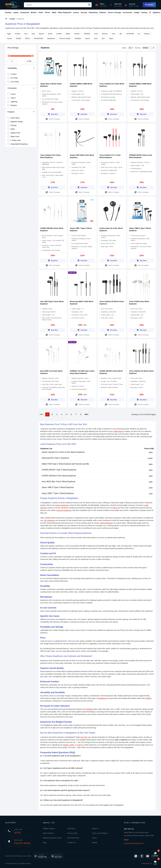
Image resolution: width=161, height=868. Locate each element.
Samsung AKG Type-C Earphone (55, 458)
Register (131, 6)
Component (25, 12)
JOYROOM (130, 34)
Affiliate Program (49, 829)
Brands (95, 843)
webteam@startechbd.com (134, 843)
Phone (47, 12)
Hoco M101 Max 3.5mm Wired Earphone (59, 482)
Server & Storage (114, 12)
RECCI (28, 38)
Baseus (41, 34)
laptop (72, 745)
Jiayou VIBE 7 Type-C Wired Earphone (58, 493)
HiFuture (105, 34)
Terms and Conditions (100, 833)
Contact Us (71, 843)
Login (137, 6)
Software (103, 12)
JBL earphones (50, 520)
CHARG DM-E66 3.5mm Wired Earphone (59, 476)
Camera (76, 12)
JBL (121, 34)
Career (95, 838)
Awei (33, 34)
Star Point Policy (73, 838)
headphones (103, 698)
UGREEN (78, 38)
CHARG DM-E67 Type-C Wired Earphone (59, 470)
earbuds (149, 698)
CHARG (59, 34)
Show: (124, 48)
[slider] (9, 56)
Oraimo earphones (62, 505)
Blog (45, 843)
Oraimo (10, 38)
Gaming (144, 12)
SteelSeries (51, 38)
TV (150, 12)
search (89, 5)
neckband (89, 709)
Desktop (8, 12)
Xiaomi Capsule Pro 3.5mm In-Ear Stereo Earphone (63, 452)
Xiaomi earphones (106, 523)
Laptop (16, 12)
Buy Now (53, 114)
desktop (66, 745)
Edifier (68, 34)
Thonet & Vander (65, 38)
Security (84, 12)
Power (41, 12)
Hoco (114, 34)
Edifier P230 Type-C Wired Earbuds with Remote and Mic (65, 464)
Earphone (45, 48)
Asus (26, 34)
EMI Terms (71, 829)
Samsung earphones (64, 510)
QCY (103, 38)
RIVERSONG (39, 38)
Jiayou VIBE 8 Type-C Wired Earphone (58, 487)
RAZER (19, 38)
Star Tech (84, 737)
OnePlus (147, 34)
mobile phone (118, 431)
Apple (9, 34)
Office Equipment (65, 12)
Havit (96, 34)
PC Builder (149, 5)
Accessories (127, 12)
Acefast (17, 34)
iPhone (115, 508)
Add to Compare (53, 119)
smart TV (80, 745)
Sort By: (138, 48)
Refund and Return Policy (52, 838)
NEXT (87, 414)
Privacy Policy (73, 833)
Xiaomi (87, 38)
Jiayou (111, 38)
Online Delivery (48, 833)
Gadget (137, 12)
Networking (93, 12)
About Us (95, 829)
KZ (139, 34)
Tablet (54, 12)
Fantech (77, 34)
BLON (50, 34)
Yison (96, 38)
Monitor (34, 12)
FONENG (87, 34)
